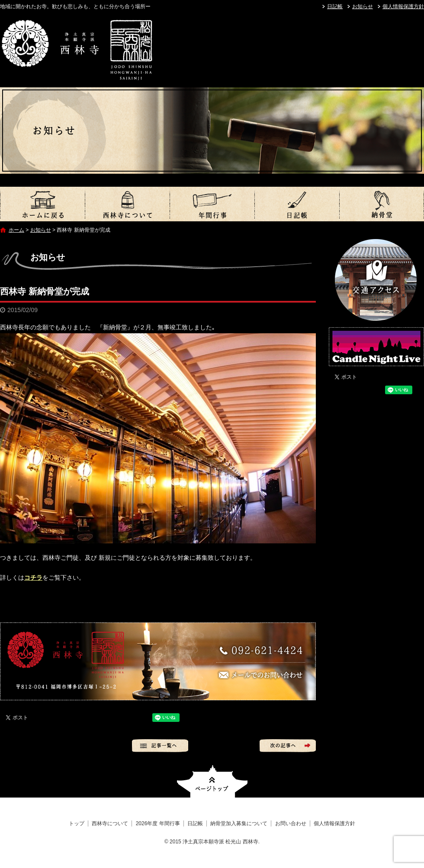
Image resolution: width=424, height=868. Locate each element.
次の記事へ (288, 746)
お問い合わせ (291, 823)
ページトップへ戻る (212, 781)
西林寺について (127, 204)
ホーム (16, 230)
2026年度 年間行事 (212, 204)
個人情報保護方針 (403, 6)
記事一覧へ (160, 746)
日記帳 (335, 6)
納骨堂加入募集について (382, 204)
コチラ (33, 578)
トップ (42, 204)
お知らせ (363, 6)
